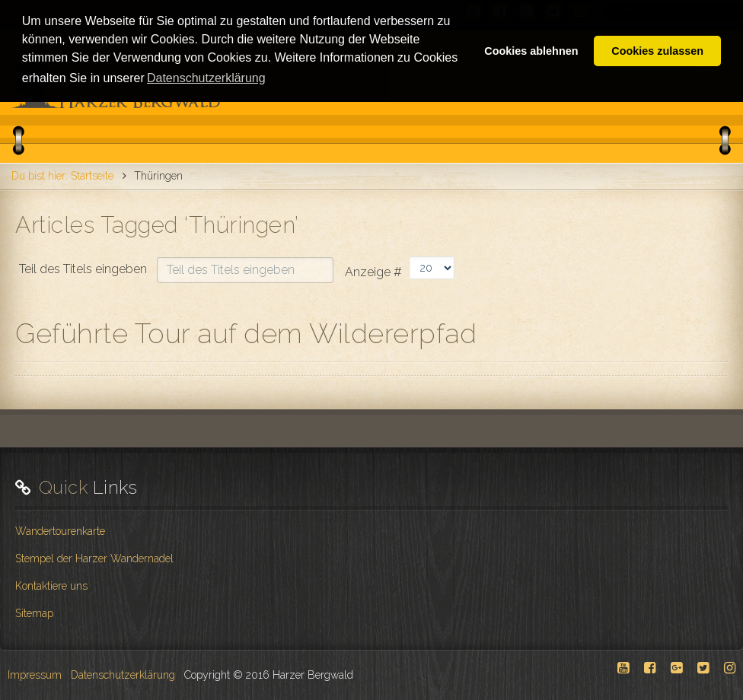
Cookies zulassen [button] (657, 51)
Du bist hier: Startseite (62, 176)
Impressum (35, 675)
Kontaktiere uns (51, 586)
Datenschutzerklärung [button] (206, 78)
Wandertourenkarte (60, 531)
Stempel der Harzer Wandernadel (94, 558)
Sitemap (34, 613)
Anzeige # (373, 272)
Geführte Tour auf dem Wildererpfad (246, 333)
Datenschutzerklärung (123, 675)
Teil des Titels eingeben (85, 269)
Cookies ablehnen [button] (531, 51)
